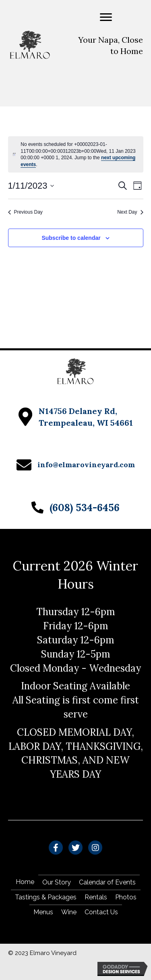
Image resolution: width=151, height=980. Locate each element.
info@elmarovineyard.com (86, 465)
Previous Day (25, 212)
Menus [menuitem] (43, 912)
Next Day (130, 212)
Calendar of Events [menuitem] (107, 882)
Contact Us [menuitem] (101, 912)
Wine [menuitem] (69, 912)
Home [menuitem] (25, 882)
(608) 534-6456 (85, 508)
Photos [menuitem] (126, 897)
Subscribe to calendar (71, 238)
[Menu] (106, 17)
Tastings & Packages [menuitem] (46, 897)
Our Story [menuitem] (57, 882)
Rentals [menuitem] (96, 897)
